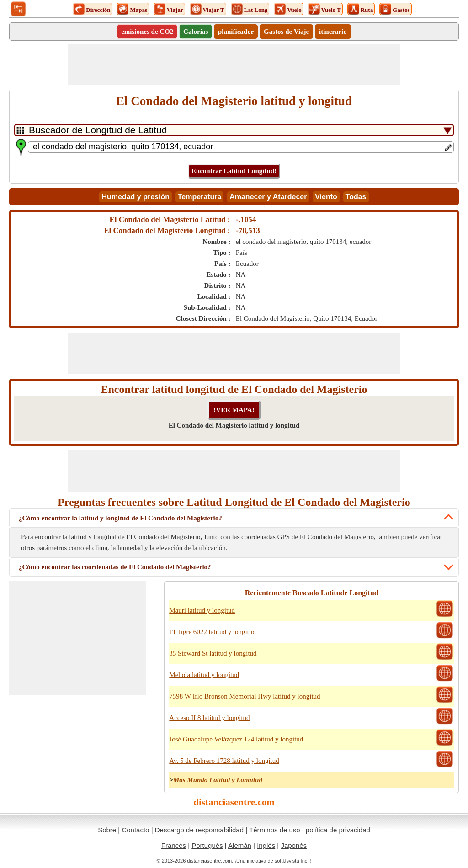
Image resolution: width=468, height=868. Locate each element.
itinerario (333, 32)
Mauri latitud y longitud (202, 610)
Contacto (135, 830)
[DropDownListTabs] (234, 130)
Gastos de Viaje (286, 32)
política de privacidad (338, 830)
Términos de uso (275, 830)
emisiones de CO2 (147, 32)
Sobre (107, 830)
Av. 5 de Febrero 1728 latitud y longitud (224, 761)
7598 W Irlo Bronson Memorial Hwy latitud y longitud (245, 696)
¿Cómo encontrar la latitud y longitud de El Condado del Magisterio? (120, 518)
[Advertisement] (234, 64)
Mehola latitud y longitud (204, 675)
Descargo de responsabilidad (199, 830)
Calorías (196, 32)
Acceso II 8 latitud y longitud (209, 718)
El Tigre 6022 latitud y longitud (213, 632)
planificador (236, 32)
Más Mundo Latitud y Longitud (218, 780)
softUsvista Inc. (292, 861)
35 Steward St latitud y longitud (213, 653)
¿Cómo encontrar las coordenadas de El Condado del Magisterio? (115, 567)
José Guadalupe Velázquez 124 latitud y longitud (236, 739)
